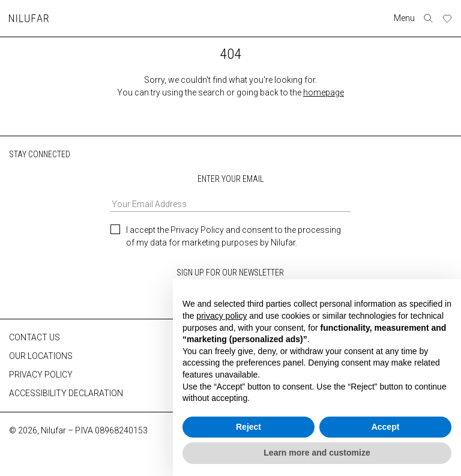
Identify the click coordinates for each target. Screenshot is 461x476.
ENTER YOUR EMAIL (230, 192)
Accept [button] (386, 427)
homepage (324, 92)
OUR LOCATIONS (41, 355)
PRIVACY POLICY (41, 374)
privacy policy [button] (221, 316)
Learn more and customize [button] (317, 453)
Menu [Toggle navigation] (405, 18)
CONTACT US (35, 337)
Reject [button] (249, 427)
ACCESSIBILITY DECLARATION (66, 393)
